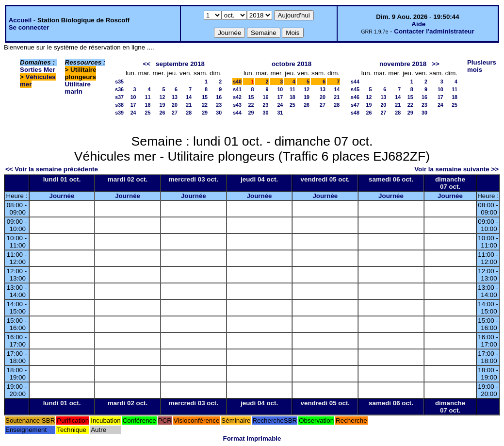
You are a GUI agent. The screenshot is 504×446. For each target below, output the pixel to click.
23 (219, 105)
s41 (237, 89)
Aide (418, 24)
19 (163, 105)
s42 (237, 97)
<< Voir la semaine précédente (52, 169)
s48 (355, 113)
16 (219, 97)
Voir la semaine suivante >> (456, 169)
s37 (119, 97)
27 (175, 113)
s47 (355, 105)
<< (146, 64)
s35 (119, 82)
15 (205, 97)
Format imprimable (252, 438)
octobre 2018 (292, 64)
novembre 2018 (403, 64)
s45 (355, 89)
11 (148, 97)
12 (163, 97)
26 (163, 113)
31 (280, 113)
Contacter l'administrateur (434, 31)
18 (148, 105)
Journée (62, 196)
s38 (119, 105)
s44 (237, 113)
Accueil (20, 20)
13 (175, 97)
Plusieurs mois (482, 66)
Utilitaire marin (78, 88)
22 (205, 105)
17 (133, 105)
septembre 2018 (180, 64)
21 (189, 105)
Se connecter (29, 27)
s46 (355, 97)
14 (189, 97)
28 (189, 113)
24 (133, 113)
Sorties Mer (38, 70)
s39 (119, 113)
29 (205, 113)
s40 (237, 82)
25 (148, 113)
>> (436, 64)
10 (133, 97)
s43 (237, 105)
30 (219, 113)
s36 (119, 89)
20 (175, 105)
